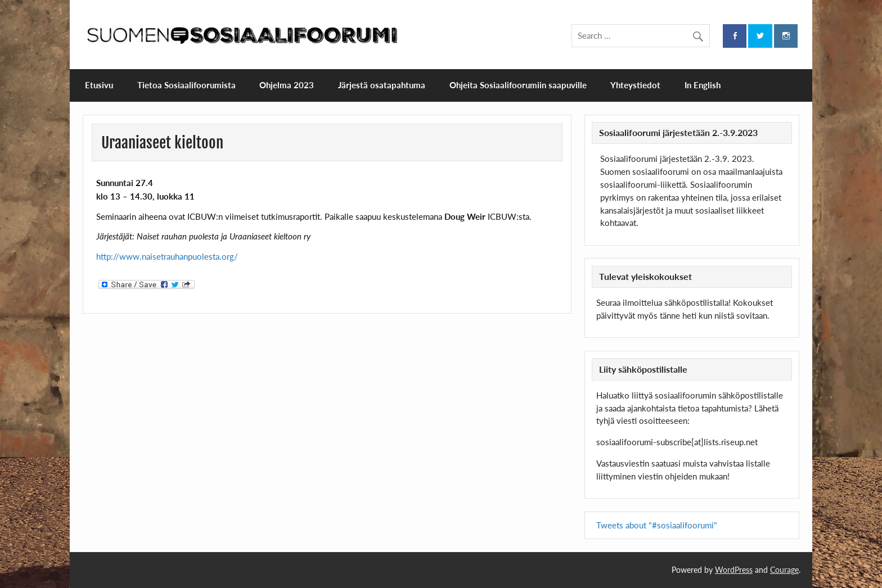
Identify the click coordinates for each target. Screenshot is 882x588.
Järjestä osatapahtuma (382, 85)
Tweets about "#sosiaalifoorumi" (657, 525)
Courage (784, 570)
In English (703, 85)
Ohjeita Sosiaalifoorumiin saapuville (518, 85)
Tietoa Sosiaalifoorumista (186, 85)
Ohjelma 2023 (287, 85)
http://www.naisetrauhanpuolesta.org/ (167, 256)
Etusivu (99, 85)
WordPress (734, 570)
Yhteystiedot (635, 85)
